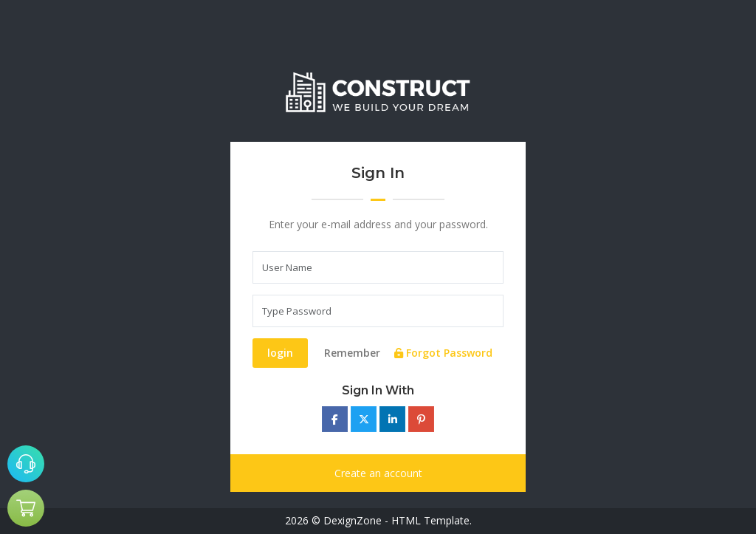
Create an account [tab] (378, 473)
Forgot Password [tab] (443, 353)
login (280, 353)
